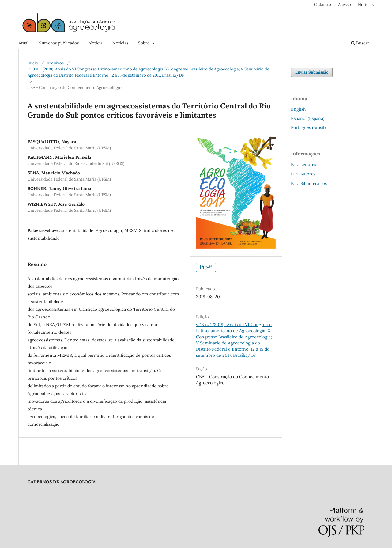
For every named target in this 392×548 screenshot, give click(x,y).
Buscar (360, 43)
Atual (23, 43)
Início (33, 63)
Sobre (145, 43)
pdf (208, 267)
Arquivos (55, 63)
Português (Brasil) (308, 127)
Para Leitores (303, 164)
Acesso (345, 4)
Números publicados (58, 43)
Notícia (96, 43)
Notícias (120, 43)
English (298, 109)
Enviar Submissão (312, 72)
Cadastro (322, 4)
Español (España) (308, 118)
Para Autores (303, 174)
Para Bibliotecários (309, 183)
